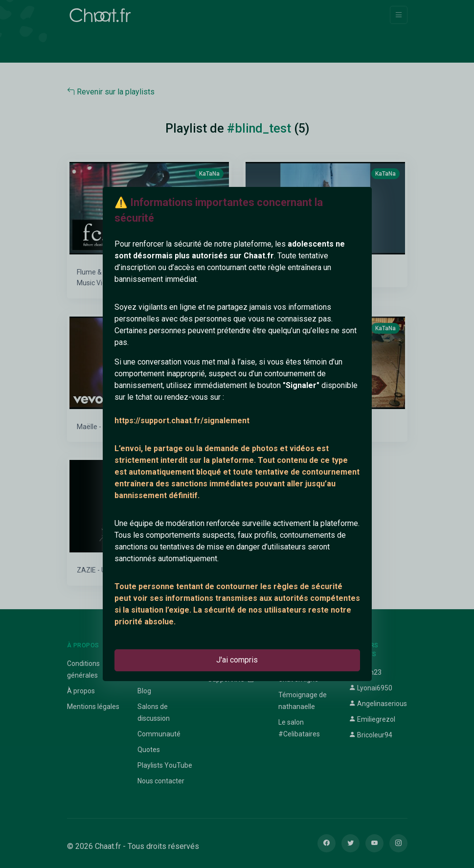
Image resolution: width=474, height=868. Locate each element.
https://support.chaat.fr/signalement (182, 421)
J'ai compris (237, 660)
